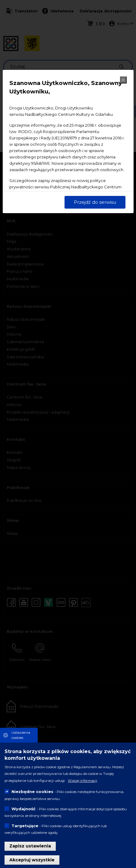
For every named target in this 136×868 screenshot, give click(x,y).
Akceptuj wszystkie (32, 860)
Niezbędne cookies (32, 792)
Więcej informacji (82, 781)
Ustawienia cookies (21, 736)
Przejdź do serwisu (95, 202)
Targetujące (25, 826)
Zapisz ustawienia (30, 847)
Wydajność (24, 809)
